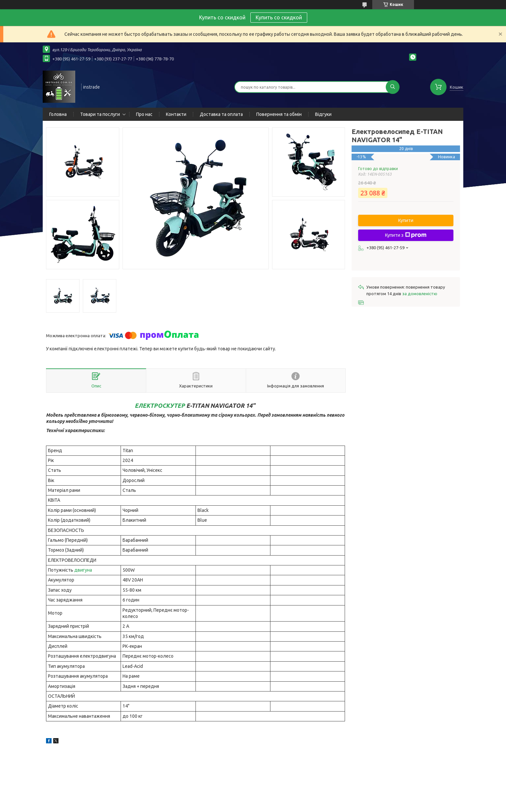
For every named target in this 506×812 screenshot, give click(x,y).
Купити (406, 220)
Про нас (144, 114)
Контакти (176, 114)
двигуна (83, 570)
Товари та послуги (100, 114)
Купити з (406, 235)
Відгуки (323, 114)
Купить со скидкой (279, 17)
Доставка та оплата (221, 114)
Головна (58, 114)
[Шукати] (393, 87)
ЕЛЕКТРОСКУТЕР (160, 406)
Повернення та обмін (279, 114)
